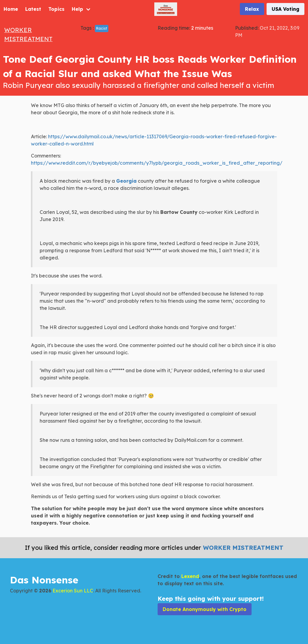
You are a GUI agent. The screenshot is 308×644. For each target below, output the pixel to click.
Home (11, 9)
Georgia (126, 181)
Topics (56, 9)
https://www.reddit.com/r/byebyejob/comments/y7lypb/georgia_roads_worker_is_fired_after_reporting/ (157, 163)
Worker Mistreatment (243, 548)
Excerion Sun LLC (73, 591)
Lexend (190, 576)
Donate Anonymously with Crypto (205, 609)
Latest (33, 9)
